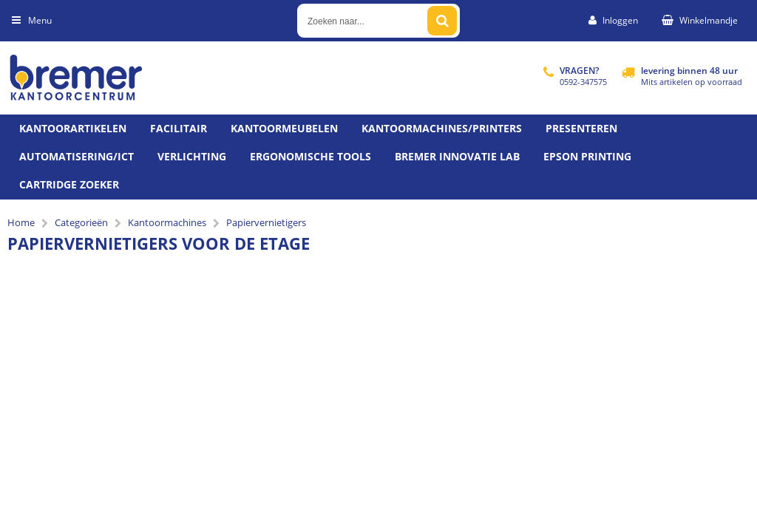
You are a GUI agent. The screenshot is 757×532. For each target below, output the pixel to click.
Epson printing (587, 156)
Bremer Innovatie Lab (457, 156)
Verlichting (192, 156)
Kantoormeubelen (284, 128)
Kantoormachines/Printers (442, 128)
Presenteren (581, 128)
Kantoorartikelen (73, 128)
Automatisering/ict (77, 156)
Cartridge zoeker (69, 184)
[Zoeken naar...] (442, 21)
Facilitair (179, 128)
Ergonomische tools (310, 156)
